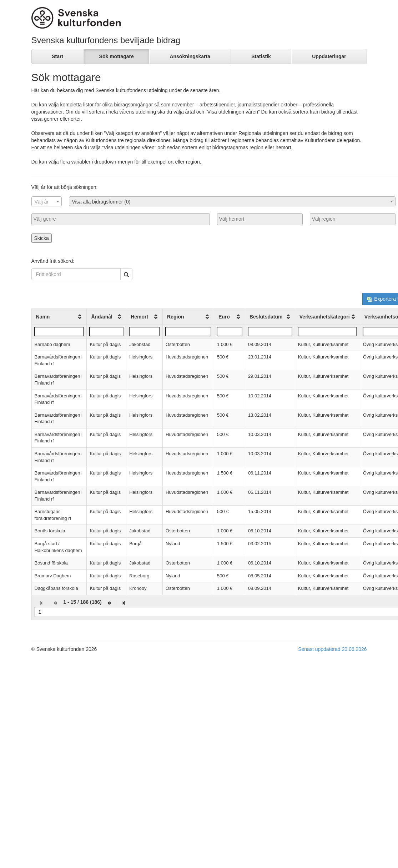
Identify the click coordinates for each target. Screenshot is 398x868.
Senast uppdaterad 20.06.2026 (332, 649)
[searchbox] (121, 219)
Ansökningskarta (190, 56)
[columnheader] (59, 317)
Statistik (261, 56)
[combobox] (47, 201)
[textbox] (47, 202)
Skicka (42, 238)
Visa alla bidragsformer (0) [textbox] (101, 202)
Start (57, 56)
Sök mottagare (117, 56)
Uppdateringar (329, 56)
